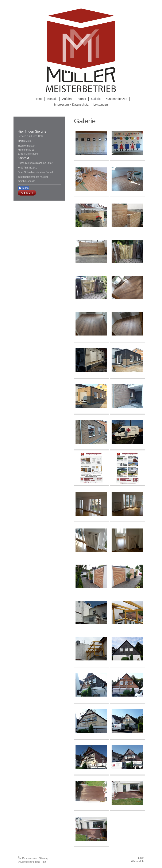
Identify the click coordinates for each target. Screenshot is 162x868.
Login (141, 858)
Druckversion (28, 858)
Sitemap (44, 858)
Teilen (24, 188)
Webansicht (138, 861)
